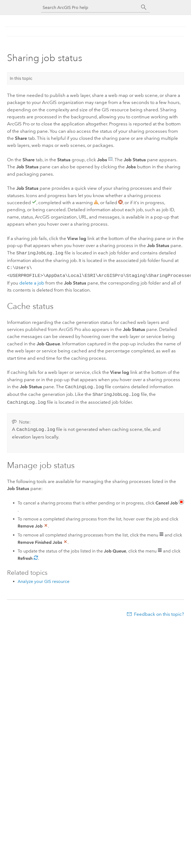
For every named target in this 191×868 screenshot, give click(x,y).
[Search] (144, 7)
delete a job (32, 281)
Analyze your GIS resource (44, 578)
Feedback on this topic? (159, 610)
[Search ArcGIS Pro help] (90, 7)
